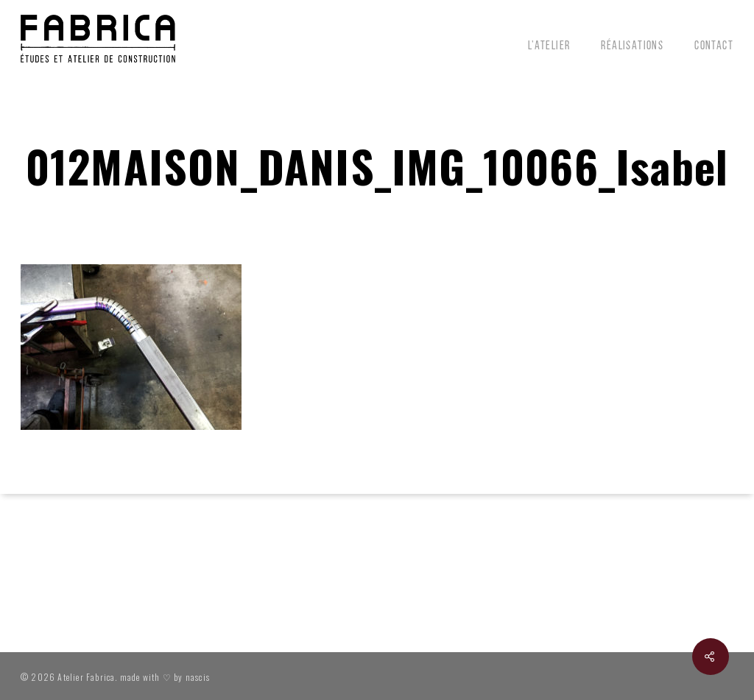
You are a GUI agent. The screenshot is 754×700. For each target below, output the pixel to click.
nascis (198, 677)
